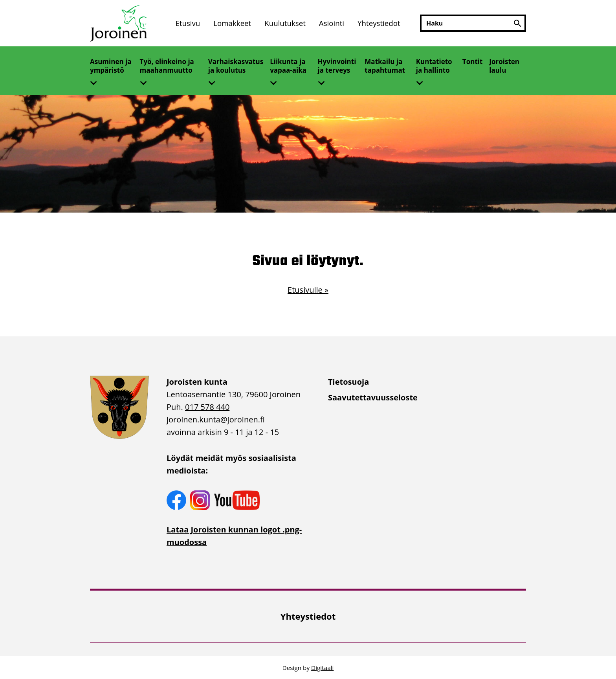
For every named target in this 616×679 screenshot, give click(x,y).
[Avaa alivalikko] (97, 81)
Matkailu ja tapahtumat (385, 66)
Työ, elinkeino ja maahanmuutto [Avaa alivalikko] (167, 66)
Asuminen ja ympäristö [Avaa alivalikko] (111, 66)
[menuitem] (188, 23)
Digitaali (322, 668)
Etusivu (188, 23)
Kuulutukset (285, 23)
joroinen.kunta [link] (216, 419)
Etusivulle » (308, 290)
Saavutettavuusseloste (373, 397)
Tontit (473, 61)
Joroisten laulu (504, 66)
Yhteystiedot (379, 23)
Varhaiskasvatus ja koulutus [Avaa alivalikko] (236, 66)
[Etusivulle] (119, 23)
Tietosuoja (348, 382)
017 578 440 (207, 407)
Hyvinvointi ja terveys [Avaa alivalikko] (337, 66)
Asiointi (332, 23)
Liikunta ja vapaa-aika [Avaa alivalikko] (288, 66)
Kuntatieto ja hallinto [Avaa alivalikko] (434, 66)
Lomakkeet (232, 23)
